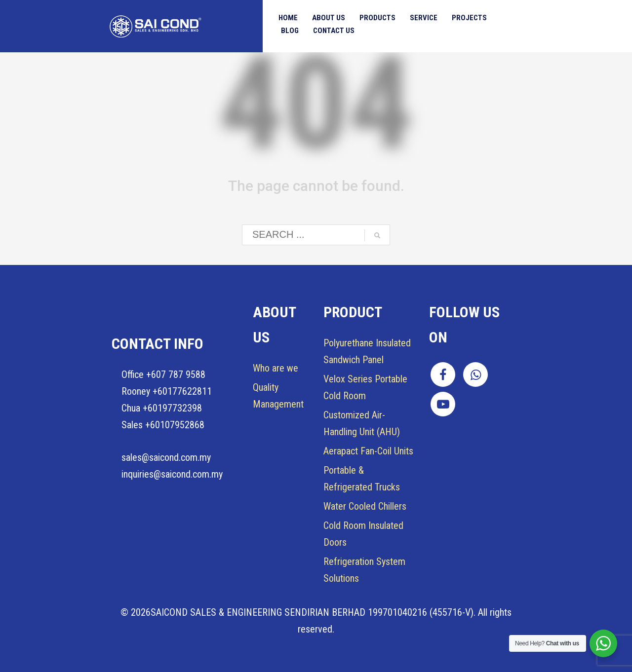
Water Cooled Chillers (365, 506)
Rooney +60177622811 (167, 391)
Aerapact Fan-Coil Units (368, 451)
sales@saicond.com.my (166, 457)
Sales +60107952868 (163, 425)
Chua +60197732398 (162, 408)
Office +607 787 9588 (163, 374)
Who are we (276, 368)
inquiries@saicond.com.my (172, 474)
